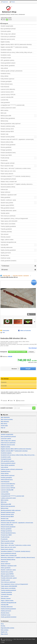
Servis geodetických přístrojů (8, 179)
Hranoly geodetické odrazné (8, 63)
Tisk (4, 332)
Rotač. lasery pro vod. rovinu (8, 171)
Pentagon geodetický (6, 150)
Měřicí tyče (4, 113)
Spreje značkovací (5, 192)
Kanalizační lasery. (6, 74)
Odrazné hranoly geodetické (8, 145)
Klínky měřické (5, 76)
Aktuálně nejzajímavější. (7, 26)
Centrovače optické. (6, 31)
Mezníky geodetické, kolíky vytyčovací (11, 124)
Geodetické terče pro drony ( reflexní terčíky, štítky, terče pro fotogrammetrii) (19, 52)
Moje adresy (4, 424)
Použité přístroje (5, 158)
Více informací (33, 348)
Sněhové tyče (4, 190)
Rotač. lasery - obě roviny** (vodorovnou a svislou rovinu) (16, 168)
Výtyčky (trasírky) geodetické (8, 250)
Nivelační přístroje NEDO (7, 132)
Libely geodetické (5, 103)
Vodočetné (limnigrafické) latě (8, 242)
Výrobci (5, 270)
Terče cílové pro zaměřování (8, 216)
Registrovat (5, 2)
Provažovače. (4, 161)
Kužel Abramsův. (5, 87)
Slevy (2, 624)
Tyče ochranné (5, 234)
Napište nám (4, 632)
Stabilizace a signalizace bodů (9, 195)
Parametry (4, 382)
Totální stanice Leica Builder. (8, 224)
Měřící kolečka (4, 110)
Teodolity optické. (5, 213)
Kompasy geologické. (6, 81)
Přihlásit (13, 2)
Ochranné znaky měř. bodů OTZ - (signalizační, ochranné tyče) (17, 139)
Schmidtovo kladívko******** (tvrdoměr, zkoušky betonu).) (16, 176)
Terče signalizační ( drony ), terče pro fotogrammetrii (14, 219)
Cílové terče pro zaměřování (8, 37)
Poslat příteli (6, 330)
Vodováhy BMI (4, 245)
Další (35, 322)
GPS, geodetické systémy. (8, 60)
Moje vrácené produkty (7, 419)
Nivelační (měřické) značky (8, 126)
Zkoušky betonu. (5, 255)
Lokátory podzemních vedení (8, 108)
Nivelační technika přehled (8, 137)
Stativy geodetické (5, 197)
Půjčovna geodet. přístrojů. (8, 163)
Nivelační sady (5, 134)
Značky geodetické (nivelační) (8, 261)
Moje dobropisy (5, 421)
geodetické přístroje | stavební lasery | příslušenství (13, 10)
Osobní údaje (4, 426)
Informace (6, 266)
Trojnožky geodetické (6, 229)
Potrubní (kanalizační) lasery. (8, 153)
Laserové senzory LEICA (7, 92)
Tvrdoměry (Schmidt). (6, 232)
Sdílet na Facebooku (26, 330)
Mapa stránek (21, 401)
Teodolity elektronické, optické (8, 211)
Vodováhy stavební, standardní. (21, 276)
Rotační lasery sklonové (7, 174)
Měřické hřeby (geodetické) (8, 118)
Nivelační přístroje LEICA (7, 129)
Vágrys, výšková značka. (7, 240)
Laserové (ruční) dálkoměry (8, 89)
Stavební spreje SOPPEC (7, 205)
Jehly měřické (4, 68)
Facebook (5, 401)
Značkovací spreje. (6, 258)
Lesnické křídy (4, 100)
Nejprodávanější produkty (8, 628)
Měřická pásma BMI (6, 116)
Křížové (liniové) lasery (7, 84)
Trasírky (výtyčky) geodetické (8, 226)
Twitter (11, 401)
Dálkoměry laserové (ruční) (8, 39)
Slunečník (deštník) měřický (8, 187)
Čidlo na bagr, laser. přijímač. (8, 34)
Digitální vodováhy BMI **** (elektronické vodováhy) (14, 47)
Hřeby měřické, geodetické (8, 66)
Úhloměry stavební (6, 237)
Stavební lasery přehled (7, 203)
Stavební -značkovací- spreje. (8, 200)
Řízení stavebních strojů (7, 166)
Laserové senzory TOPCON (8, 95)
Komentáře (4, 386)
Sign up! (3, 428)
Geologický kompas (6, 58)
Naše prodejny (5, 630)
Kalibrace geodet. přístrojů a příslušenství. (12, 71)
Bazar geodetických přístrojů (8, 29)
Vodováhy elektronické (7, 248)
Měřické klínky (4, 121)
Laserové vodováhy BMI (7, 97)
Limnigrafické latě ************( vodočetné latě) (13, 105)
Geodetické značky (6, 55)
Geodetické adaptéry (6, 50)
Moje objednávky (5, 417)
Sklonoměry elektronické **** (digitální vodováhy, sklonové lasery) (18, 184)
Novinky (3, 626)
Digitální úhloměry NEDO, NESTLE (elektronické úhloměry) (16, 45)
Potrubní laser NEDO (6, 155)
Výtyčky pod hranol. (6, 253)
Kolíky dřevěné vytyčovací (8, 79)
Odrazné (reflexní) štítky (7, 142)
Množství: (14, 369)
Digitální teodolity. (5, 42)
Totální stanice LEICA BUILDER (9, 221)
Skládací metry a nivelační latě (9, 182)
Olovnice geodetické (6, 147)
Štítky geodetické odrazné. (8, 208)
